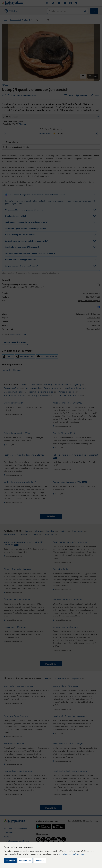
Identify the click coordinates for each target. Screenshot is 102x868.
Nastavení (40, 860)
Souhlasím (10, 860)
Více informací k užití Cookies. (72, 854)
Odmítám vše (25, 860)
